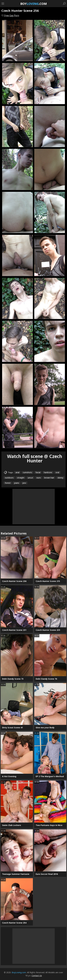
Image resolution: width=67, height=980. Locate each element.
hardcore (48, 472)
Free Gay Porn (10, 15)
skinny (60, 478)
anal (17, 472)
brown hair (49, 478)
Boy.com (34, 4)
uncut (30, 478)
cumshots (27, 472)
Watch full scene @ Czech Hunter (35, 458)
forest (8, 483)
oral (57, 472)
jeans (17, 483)
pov (24, 483)
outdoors (9, 478)
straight (21, 478)
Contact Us (37, 976)
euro (39, 478)
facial (38, 472)
